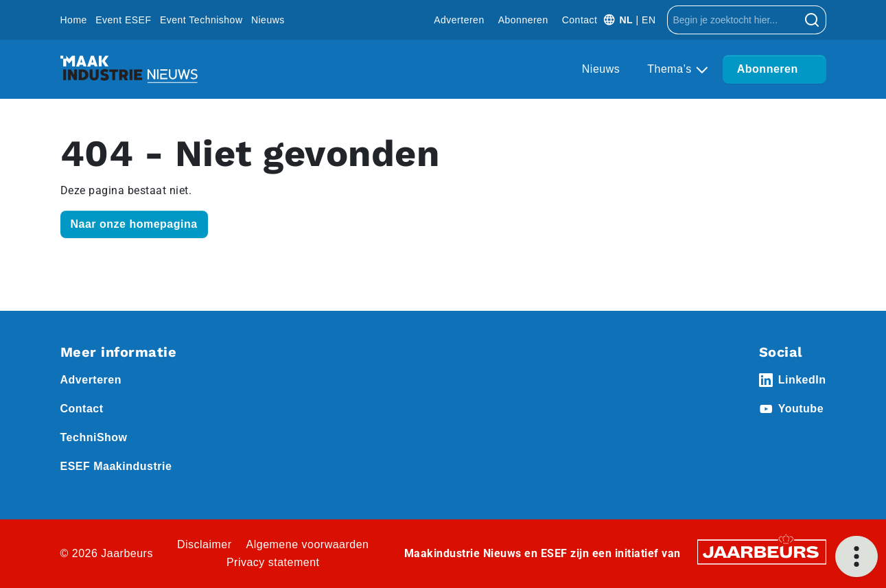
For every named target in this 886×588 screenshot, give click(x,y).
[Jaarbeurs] (762, 551)
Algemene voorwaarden (308, 544)
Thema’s (671, 69)
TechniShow (94, 437)
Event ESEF (123, 20)
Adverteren (459, 20)
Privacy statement (273, 562)
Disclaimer (205, 544)
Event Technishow (201, 20)
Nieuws (268, 20)
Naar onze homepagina (134, 224)
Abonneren (523, 20)
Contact (580, 20)
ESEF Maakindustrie (116, 466)
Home (74, 20)
